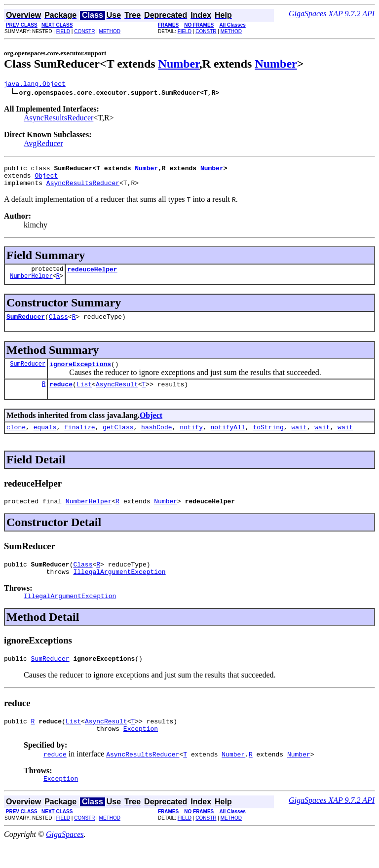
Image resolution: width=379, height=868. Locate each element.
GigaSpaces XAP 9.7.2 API (332, 14)
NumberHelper (31, 284)
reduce (61, 396)
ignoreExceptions (80, 374)
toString (268, 440)
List (84, 396)
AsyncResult (117, 396)
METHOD (110, 31)
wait (299, 440)
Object (46, 180)
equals (45, 440)
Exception (141, 752)
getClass (118, 440)
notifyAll (228, 440)
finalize (79, 440)
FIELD (63, 31)
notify (191, 440)
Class (58, 325)
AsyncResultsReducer (58, 119)
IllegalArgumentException (119, 589)
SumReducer (26, 325)
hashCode (156, 440)
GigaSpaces (65, 859)
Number (179, 64)
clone (16, 440)
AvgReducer (43, 145)
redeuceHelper (92, 276)
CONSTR (84, 31)
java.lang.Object (35, 85)
